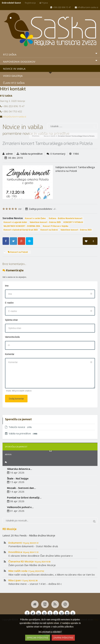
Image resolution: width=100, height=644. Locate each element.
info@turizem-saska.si (86, 7)
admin (9, 154)
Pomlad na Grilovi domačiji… (24, 497)
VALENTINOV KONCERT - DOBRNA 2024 (22, 226)
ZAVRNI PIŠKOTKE (63, 638)
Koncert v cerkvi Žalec (35, 218)
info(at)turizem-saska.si (14, 117)
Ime (7, 286)
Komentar (10, 354)
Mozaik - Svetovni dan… (21, 488)
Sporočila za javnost (16, 447)
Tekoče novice (18, 427)
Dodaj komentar (16, 399)
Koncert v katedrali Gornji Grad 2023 (21, 230)
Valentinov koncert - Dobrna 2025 (45, 222)
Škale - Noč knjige (18, 478)
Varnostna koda (12, 337)
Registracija (30, 3)
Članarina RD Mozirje (29, 561)
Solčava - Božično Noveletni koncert (66, 218)
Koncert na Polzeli (18, 252)
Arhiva (8, 454)
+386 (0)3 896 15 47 (61, 7)
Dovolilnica (23, 552)
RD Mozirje (9, 529)
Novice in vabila (49, 136)
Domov (36, 136)
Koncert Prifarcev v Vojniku (56, 226)
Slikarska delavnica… (20, 469)
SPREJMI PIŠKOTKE (38, 638)
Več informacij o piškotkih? (50, 632)
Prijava (44, 3)
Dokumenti (23, 543)
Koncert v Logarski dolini (15, 222)
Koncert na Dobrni (49, 230)
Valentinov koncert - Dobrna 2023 (76, 230)
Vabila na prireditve (32, 154)
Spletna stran (11, 320)
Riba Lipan (23, 580)
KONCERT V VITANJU (73, 222)
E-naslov (9, 303)
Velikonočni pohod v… (20, 507)
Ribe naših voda (26, 571)
